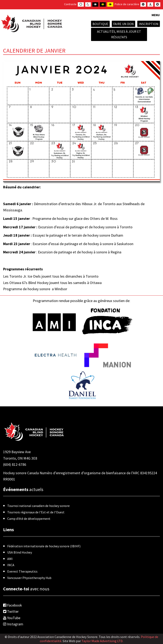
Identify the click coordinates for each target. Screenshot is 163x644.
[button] (156, 18)
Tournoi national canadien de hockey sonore (38, 506)
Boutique (100, 24)
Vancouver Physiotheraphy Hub (29, 578)
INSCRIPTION (149, 24)
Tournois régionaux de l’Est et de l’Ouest (36, 512)
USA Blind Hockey (20, 552)
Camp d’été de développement (29, 519)
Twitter (11, 611)
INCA (11, 565)
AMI (10, 559)
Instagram (13, 624)
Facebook (13, 605)
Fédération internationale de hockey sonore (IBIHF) (44, 546)
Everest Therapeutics (22, 571)
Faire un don (123, 24)
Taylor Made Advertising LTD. (102, 641)
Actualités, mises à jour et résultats (119, 34)
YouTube (12, 618)
